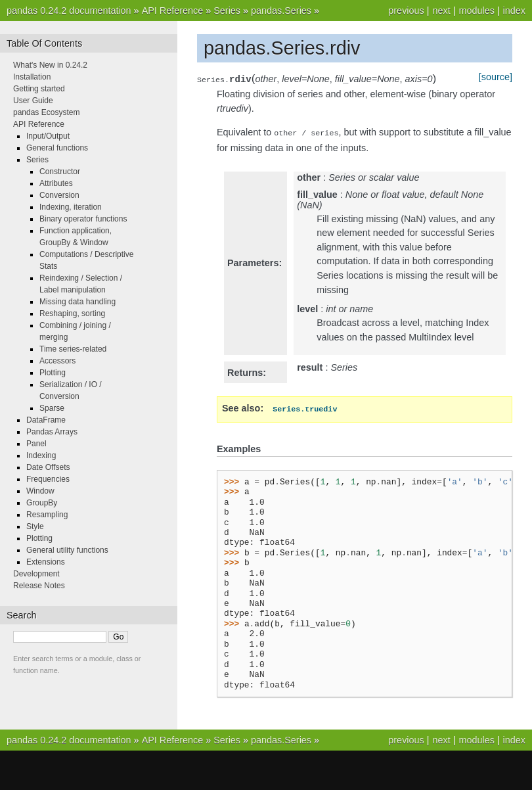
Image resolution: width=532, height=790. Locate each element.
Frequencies (48, 479)
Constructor (60, 172)
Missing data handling (78, 302)
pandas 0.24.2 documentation (69, 11)
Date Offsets (48, 467)
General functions (57, 148)
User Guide (33, 101)
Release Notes (39, 586)
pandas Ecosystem (46, 112)
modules (476, 11)
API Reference (173, 11)
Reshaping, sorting (72, 314)
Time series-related (73, 349)
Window (40, 491)
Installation (32, 77)
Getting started (39, 89)
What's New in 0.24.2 (50, 65)
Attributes (56, 183)
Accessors (57, 361)
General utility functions (67, 550)
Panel (36, 444)
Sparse (52, 408)
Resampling (47, 515)
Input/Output (48, 136)
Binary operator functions (83, 219)
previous (406, 11)
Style (35, 526)
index (514, 11)
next (441, 11)
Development (36, 574)
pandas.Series (281, 11)
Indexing (41, 455)
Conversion (59, 195)
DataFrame (46, 420)
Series (227, 11)
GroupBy (42, 503)
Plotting (53, 373)
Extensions (46, 562)
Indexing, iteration (71, 207)
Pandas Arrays (52, 432)
